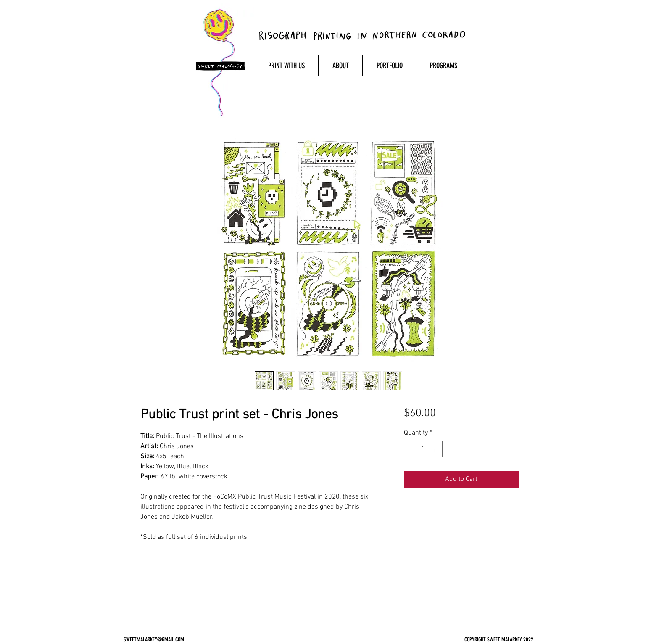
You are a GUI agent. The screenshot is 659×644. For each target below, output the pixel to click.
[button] (286, 66)
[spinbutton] (423, 449)
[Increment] (435, 449)
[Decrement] (411, 449)
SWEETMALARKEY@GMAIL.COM (154, 640)
